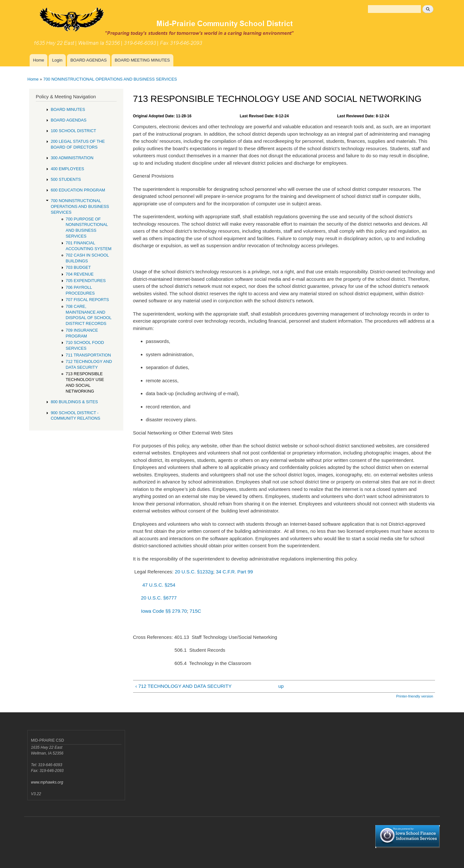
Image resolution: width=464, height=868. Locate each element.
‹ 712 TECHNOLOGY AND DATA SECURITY (184, 686)
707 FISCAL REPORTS (87, 300)
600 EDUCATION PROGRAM (78, 190)
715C (195, 611)
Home (39, 60)
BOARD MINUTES (68, 109)
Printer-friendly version (415, 696)
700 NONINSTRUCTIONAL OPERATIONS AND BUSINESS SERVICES (110, 79)
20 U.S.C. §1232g (194, 572)
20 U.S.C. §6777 (159, 598)
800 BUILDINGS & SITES (74, 402)
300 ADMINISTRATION (72, 158)
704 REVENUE (80, 274)
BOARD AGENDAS (88, 60)
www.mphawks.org (47, 782)
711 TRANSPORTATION (88, 355)
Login (57, 60)
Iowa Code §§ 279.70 (164, 611)
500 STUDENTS (66, 179)
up (281, 686)
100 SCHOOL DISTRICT (73, 131)
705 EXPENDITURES (86, 281)
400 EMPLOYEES (67, 169)
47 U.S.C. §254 (159, 585)
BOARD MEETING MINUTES (142, 60)
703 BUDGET (78, 267)
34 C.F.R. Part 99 (234, 572)
